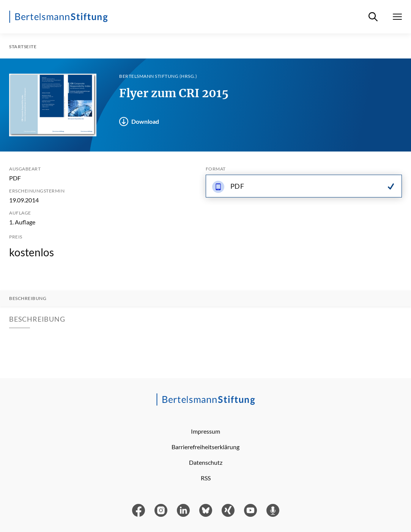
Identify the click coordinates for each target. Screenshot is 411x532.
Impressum (205, 431)
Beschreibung (28, 298)
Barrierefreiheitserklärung (205, 447)
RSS (206, 478)
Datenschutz (206, 462)
